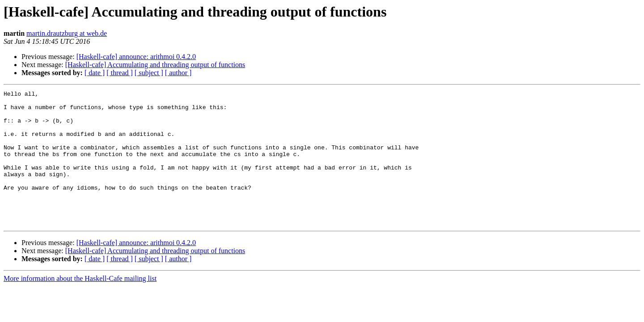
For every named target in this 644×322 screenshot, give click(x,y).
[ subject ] (149, 73)
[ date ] (95, 73)
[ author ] (178, 73)
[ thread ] (120, 73)
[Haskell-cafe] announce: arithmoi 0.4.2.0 (136, 57)
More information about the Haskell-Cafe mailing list (80, 305)
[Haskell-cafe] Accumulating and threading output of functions (155, 65)
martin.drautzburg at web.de (67, 33)
